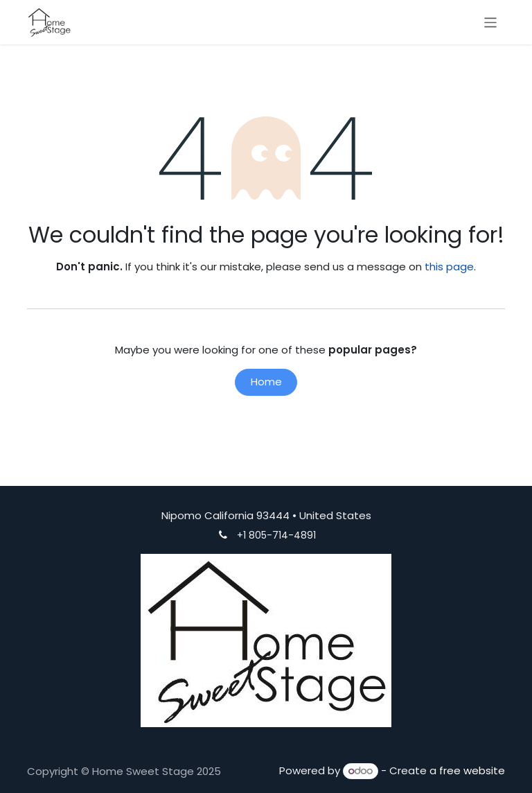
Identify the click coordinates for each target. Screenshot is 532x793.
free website (472, 770)
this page (449, 267)
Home (266, 382)
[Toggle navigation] (491, 22)
